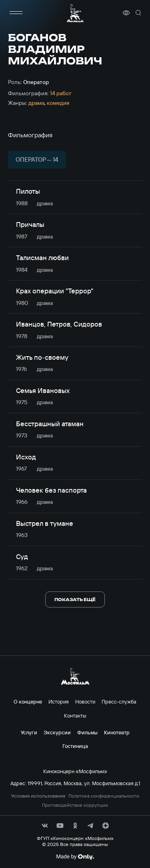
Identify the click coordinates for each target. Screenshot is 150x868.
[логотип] (75, 13)
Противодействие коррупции (75, 805)
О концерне (28, 702)
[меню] (16, 13)
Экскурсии (57, 732)
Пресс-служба (119, 702)
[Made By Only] (75, 857)
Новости (85, 702)
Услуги (29, 732)
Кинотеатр (117, 732)
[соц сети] (45, 826)
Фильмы (87, 732)
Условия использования (38, 796)
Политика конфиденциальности (104, 796)
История (59, 702)
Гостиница (75, 746)
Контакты (75, 716)
